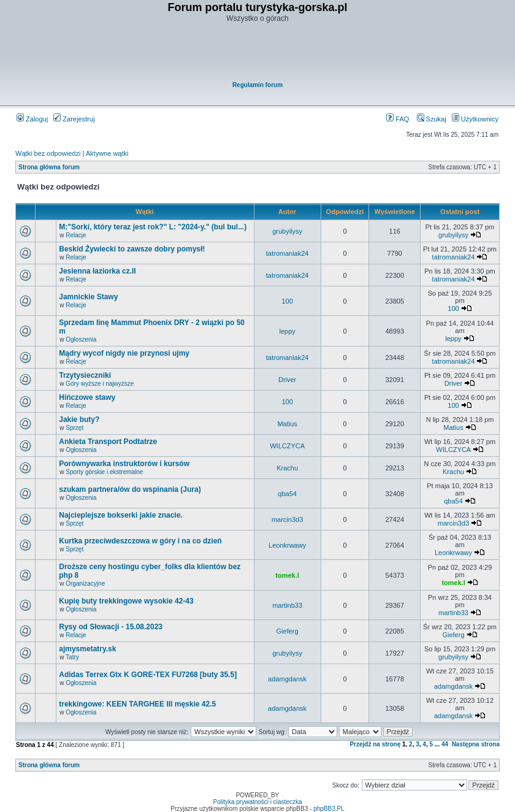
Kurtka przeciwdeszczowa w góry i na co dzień (140, 541)
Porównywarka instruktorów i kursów (124, 464)
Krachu (287, 468)
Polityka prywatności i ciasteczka (257, 802)
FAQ (398, 119)
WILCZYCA (287, 446)
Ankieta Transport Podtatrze (108, 442)
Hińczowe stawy (87, 397)
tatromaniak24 (288, 253)
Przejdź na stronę (375, 744)
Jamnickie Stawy (88, 297)
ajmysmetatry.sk (87, 649)
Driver (287, 380)
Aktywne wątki (107, 153)
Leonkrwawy (287, 545)
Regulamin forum (257, 85)
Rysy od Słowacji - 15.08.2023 (111, 627)
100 (287, 301)
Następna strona (476, 744)
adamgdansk (287, 679)
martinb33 (287, 605)
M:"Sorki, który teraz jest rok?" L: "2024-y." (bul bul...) (153, 227)
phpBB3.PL (329, 809)
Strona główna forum (49, 167)
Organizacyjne (85, 584)
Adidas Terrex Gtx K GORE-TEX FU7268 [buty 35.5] (148, 675)
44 (445, 744)
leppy (287, 331)
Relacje (76, 235)
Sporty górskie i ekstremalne (104, 472)
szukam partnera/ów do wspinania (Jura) (130, 489)
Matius (287, 424)
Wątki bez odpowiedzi (48, 153)
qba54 (287, 494)
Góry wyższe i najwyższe (100, 384)
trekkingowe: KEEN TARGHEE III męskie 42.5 (137, 704)
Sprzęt (74, 428)
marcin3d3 (287, 519)
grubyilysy (287, 231)
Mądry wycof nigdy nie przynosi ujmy (124, 353)
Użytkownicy (475, 119)
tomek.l (287, 575)
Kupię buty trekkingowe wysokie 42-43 (126, 601)
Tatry (72, 657)
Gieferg (288, 631)
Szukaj (432, 119)
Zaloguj (32, 119)
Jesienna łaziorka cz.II (97, 271)
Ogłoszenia (81, 339)
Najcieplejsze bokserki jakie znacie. (120, 515)
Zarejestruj (74, 119)
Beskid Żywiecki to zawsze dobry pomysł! (132, 249)
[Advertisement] (258, 53)
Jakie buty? (79, 419)
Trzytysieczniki (85, 375)
